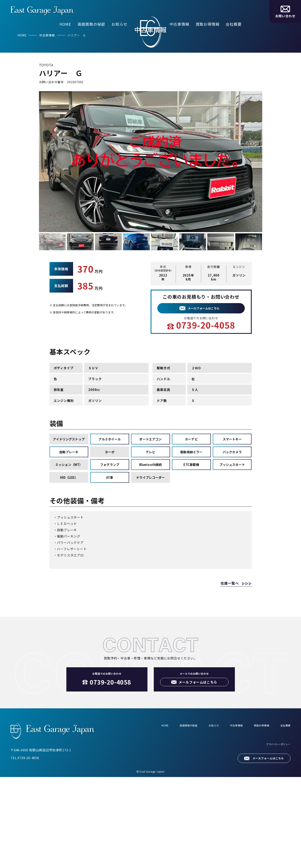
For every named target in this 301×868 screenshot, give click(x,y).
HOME (65, 24)
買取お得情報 (208, 24)
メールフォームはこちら (264, 849)
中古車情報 (179, 24)
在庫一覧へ (223, 673)
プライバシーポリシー (275, 838)
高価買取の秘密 (91, 24)
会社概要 (233, 24)
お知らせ (119, 24)
